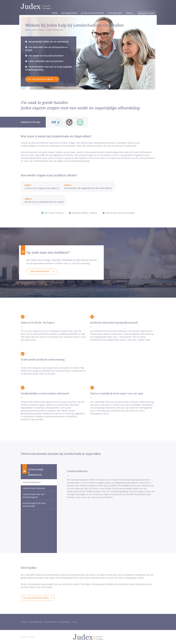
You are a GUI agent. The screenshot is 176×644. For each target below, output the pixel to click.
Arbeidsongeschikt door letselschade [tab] (34, 505)
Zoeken (129, 13)
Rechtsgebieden (69, 13)
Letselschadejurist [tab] (32, 482)
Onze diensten (115, 13)
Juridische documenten (92, 13)
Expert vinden (148, 13)
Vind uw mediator (40, 271)
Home (55, 13)
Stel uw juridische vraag (40, 79)
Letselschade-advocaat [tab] (34, 488)
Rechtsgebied (35, 622)
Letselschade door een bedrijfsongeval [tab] (34, 496)
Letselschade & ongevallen (57, 622)
